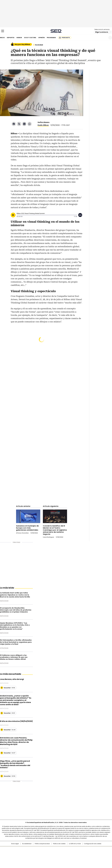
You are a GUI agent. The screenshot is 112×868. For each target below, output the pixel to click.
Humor (19, 38)
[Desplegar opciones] (80, 215)
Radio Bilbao (43, 125)
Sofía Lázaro (44, 122)
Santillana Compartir (62, 849)
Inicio (2, 38)
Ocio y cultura (30, 38)
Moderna (40, 856)
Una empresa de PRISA (12, 851)
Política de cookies (59, 844)
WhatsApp (30, 124)
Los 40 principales (40, 849)
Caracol (95, 849)
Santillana (50, 849)
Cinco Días (60, 853)
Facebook (14, 124)
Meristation (90, 856)
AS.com (80, 849)
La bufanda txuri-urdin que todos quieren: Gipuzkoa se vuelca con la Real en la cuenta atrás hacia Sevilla (15, 595)
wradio (52, 853)
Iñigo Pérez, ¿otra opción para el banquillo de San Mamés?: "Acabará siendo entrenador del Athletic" (15, 764)
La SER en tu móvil (75, 844)
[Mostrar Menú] (3, 31)
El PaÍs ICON (60, 856)
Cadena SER (56, 31)
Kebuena (95, 853)
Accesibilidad (27, 844)
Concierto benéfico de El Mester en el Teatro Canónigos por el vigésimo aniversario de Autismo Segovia (55, 530)
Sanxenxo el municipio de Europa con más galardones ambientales (27, 528)
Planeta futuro (85, 853)
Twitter (19, 124)
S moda (69, 856)
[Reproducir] (13, 215)
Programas (51, 38)
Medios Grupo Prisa (12, 856)
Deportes (11, 38)
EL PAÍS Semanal (76, 853)
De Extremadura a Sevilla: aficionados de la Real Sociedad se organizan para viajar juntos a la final (16, 642)
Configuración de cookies (93, 844)
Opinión (41, 38)
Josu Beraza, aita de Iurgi (12, 679)
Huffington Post (33, 853)
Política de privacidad (42, 844)
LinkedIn (24, 124)
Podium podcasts (51, 856)
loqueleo (79, 856)
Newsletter (105, 38)
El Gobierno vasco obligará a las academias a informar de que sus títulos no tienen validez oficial (14, 657)
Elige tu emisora (102, 32)
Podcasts (66, 38)
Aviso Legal (15, 844)
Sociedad (39, 45)
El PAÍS (30, 849)
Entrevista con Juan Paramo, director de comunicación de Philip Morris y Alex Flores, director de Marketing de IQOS (16, 741)
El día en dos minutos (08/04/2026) (16, 721)
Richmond (29, 856)
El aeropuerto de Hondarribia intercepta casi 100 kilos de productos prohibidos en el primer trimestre (16, 610)
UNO (45, 853)
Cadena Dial (68, 853)
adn (87, 849)
